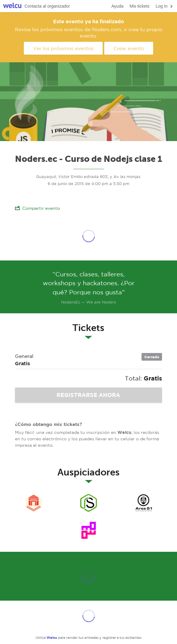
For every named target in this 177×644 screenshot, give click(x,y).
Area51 (144, 503)
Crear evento (129, 48)
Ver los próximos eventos (63, 48)
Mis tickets (140, 6)
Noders (89, 503)
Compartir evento (37, 208)
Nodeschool (34, 503)
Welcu (12, 6)
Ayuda (117, 6)
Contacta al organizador (47, 6)
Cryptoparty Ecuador (89, 530)
